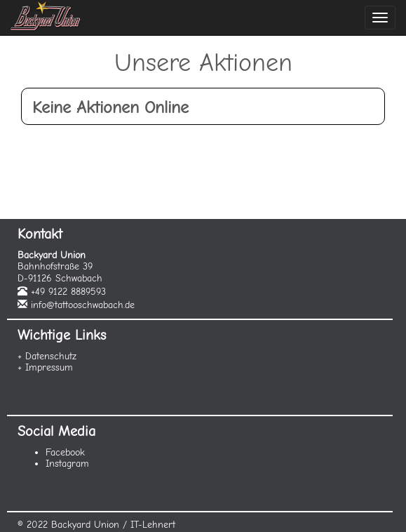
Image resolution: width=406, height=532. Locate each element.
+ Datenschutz (47, 356)
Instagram (67, 464)
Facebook (65, 452)
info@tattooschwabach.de (83, 305)
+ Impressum (45, 367)
